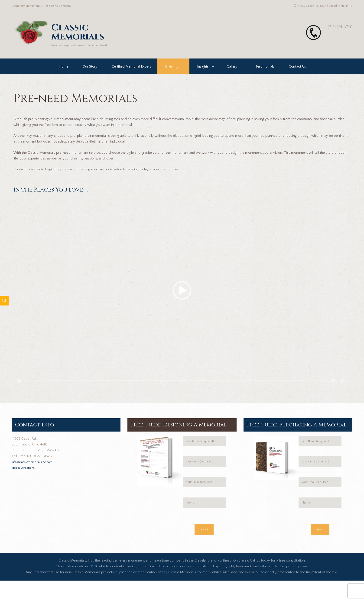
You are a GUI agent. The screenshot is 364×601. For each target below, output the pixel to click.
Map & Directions (25, 475)
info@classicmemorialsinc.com (35, 469)
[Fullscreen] (344, 388)
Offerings (172, 73)
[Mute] (335, 388)
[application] (182, 297)
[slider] (177, 388)
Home (64, 73)
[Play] (20, 388)
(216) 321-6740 (334, 27)
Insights (203, 73)
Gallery (232, 73)
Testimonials (265, 73)
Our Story (90, 73)
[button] (182, 298)
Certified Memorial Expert (131, 73)
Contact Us (297, 73)
